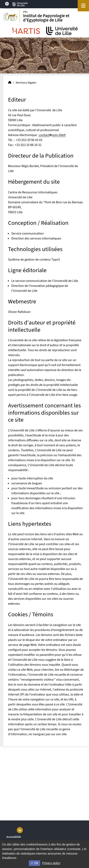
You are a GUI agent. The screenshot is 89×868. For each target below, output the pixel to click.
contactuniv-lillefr (52, 135)
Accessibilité (14, 837)
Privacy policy (51, 863)
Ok (34, 863)
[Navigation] (83, 6)
